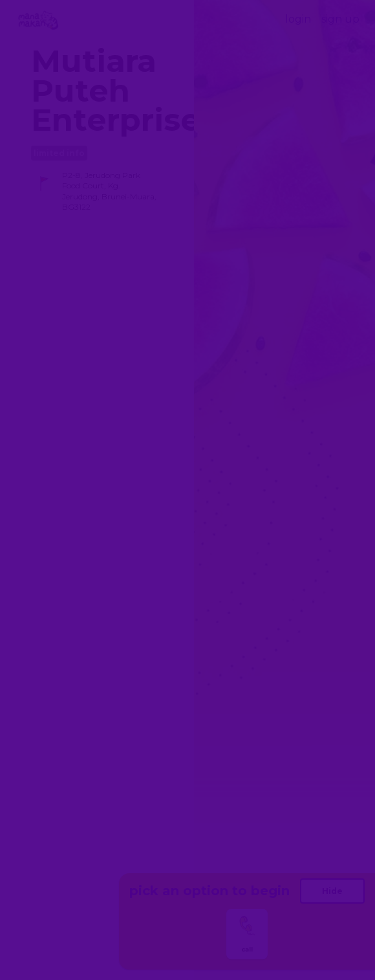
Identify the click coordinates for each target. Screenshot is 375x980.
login (298, 19)
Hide (332, 891)
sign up (340, 19)
